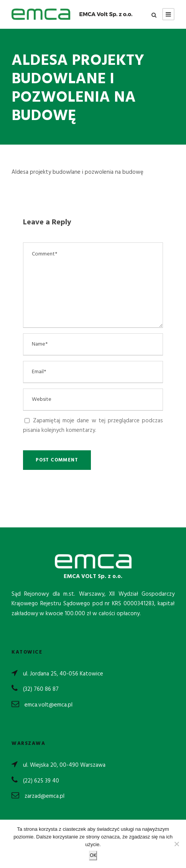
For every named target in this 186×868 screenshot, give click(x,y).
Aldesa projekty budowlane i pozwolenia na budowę (77, 172)
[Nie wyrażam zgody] (176, 844)
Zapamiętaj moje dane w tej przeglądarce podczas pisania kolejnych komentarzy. (93, 426)
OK (93, 856)
